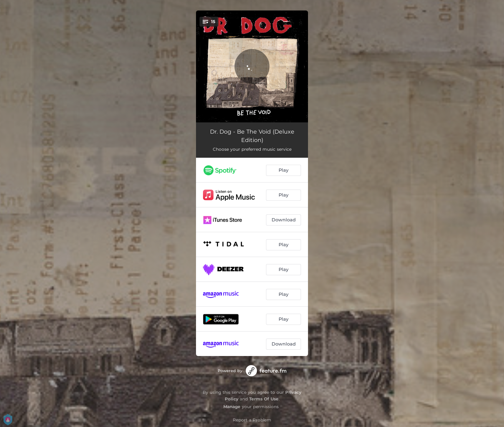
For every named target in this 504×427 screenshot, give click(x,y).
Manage (232, 407)
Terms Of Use (264, 399)
